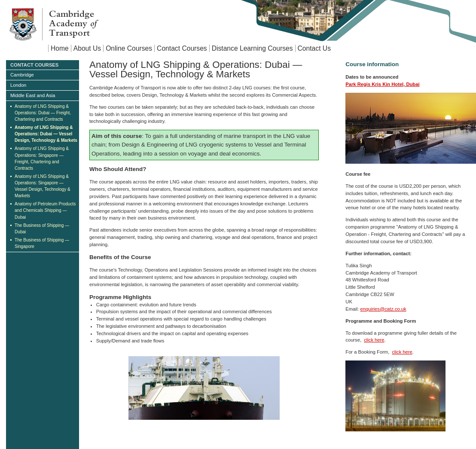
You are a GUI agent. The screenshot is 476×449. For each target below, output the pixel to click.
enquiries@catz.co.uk (383, 309)
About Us (87, 48)
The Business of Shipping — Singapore (42, 243)
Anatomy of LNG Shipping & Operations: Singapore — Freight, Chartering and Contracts (42, 158)
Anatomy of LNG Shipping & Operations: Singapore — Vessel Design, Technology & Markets (43, 186)
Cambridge (22, 75)
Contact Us (314, 48)
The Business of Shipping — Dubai (42, 229)
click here (374, 340)
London (18, 85)
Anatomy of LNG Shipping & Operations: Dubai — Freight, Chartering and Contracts (43, 113)
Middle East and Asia (33, 95)
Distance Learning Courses (252, 48)
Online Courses (129, 48)
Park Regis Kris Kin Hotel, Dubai (382, 84)
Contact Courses (182, 48)
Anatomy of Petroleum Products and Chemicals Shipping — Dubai (45, 210)
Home (60, 48)
